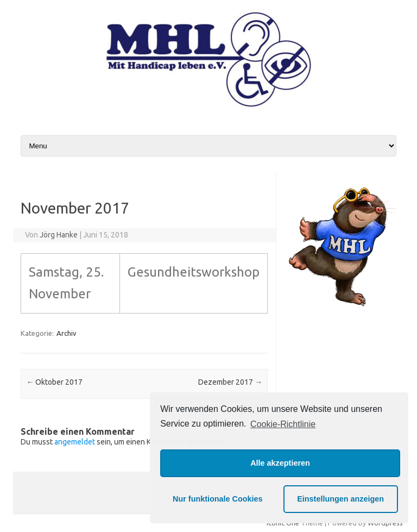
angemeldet (75, 442)
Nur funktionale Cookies (218, 499)
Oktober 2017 (54, 382)
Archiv (67, 333)
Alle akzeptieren (280, 463)
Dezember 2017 (230, 382)
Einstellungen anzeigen (340, 499)
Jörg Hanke (59, 235)
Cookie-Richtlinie (283, 424)
